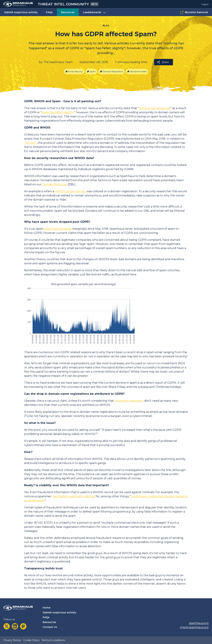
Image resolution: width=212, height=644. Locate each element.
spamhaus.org (199, 623)
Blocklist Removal (194, 12)
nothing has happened (155, 108)
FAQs (49, 12)
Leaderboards (95, 12)
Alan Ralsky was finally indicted (74, 496)
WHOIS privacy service (70, 191)
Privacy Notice (12, 640)
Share (163, 62)
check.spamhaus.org (194, 627)
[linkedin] (15, 626)
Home (46, 608)
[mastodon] (23, 626)
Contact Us (50, 627)
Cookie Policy (31, 640)
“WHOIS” (30, 143)
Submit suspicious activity (21, 12)
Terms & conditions (53, 640)
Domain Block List (55, 184)
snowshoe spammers (129, 401)
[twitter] (7, 626)
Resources (68, 12)
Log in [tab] (205, 4)
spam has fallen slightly (58, 112)
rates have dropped (58, 229)
